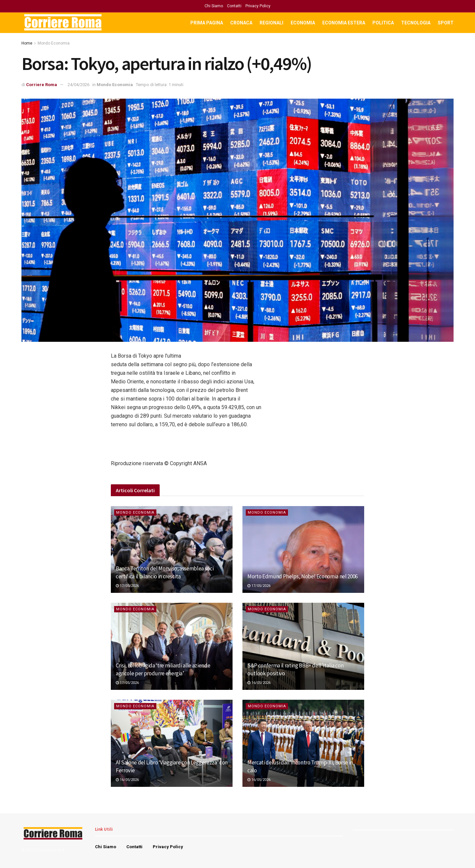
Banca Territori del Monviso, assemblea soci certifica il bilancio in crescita (165, 572)
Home (27, 43)
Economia (303, 23)
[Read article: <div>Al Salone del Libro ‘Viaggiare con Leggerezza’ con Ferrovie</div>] (172, 743)
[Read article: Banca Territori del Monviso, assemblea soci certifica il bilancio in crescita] (172, 550)
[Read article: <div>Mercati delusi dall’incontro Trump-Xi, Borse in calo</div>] (303, 743)
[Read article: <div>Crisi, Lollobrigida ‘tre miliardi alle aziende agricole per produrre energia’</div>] (172, 646)
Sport (446, 23)
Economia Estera (344, 23)
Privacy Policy (258, 6)
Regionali (271, 23)
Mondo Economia (54, 43)
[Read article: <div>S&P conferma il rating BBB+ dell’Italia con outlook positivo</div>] (303, 646)
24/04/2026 (79, 85)
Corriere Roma (42, 85)
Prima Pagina (207, 23)
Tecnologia (416, 23)
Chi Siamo (214, 6)
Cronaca (241, 23)
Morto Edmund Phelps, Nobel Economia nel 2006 (302, 576)
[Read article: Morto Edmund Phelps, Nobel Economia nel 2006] (303, 550)
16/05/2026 (259, 683)
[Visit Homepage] (63, 23)
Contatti (234, 6)
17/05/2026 (127, 586)
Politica (383, 23)
